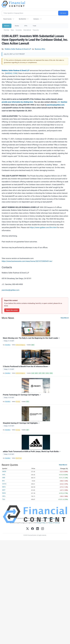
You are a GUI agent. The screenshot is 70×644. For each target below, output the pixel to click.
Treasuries (36, 30)
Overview (7, 30)
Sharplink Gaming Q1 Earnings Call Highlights (21, 423)
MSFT (4, 490)
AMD (4, 478)
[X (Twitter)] (27, 529)
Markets (7, 26)
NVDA (51, 373)
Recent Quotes (8, 19)
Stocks (17, 26)
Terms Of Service (54, 523)
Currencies (19, 30)
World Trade (19, 458)
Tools (34, 26)
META (4, 487)
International (27, 30)
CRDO (43, 373)
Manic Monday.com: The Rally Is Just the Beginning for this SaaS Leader (31, 338)
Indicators (36, 19)
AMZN (36, 373)
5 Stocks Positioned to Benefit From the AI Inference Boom (26, 366)
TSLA (4, 499)
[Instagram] (43, 529)
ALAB (33, 373)
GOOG (4, 484)
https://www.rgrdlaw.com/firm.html (43, 228)
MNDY (33, 345)
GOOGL (47, 373)
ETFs (26, 26)
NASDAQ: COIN (11, 73)
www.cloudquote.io (50, 518)
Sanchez (64, 102)
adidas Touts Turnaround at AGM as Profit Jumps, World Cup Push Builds (32, 451)
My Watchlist (23, 19)
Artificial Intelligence (21, 345)
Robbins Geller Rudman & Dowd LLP (16, 70)
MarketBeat (8, 345)
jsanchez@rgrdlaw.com (55, 105)
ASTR (40, 373)
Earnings (18, 402)
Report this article (12, 310)
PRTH (28, 402)
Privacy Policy (41, 523)
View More (64, 318)
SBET (28, 430)
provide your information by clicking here (17, 102)
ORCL (4, 496)
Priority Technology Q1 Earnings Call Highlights (22, 395)
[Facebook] (32, 529)
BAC (4, 481)
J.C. (59, 102)
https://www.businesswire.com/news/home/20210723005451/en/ (27, 261)
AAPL (4, 475)
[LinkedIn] (38, 529)
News (12, 30)
